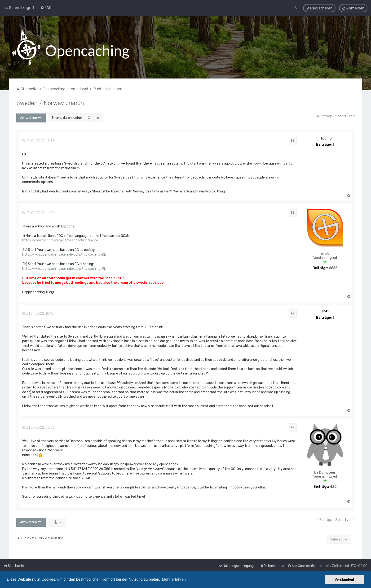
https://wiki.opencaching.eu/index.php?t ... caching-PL (64, 268)
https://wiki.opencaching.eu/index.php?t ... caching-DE (64, 254)
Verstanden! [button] (344, 579)
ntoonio (325, 138)
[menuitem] (46, 8)
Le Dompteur (325, 472)
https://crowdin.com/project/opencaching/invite (60, 240)
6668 (333, 268)
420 (333, 487)
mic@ (325, 253)
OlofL (325, 311)
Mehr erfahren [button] (174, 579)
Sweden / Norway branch (50, 102)
